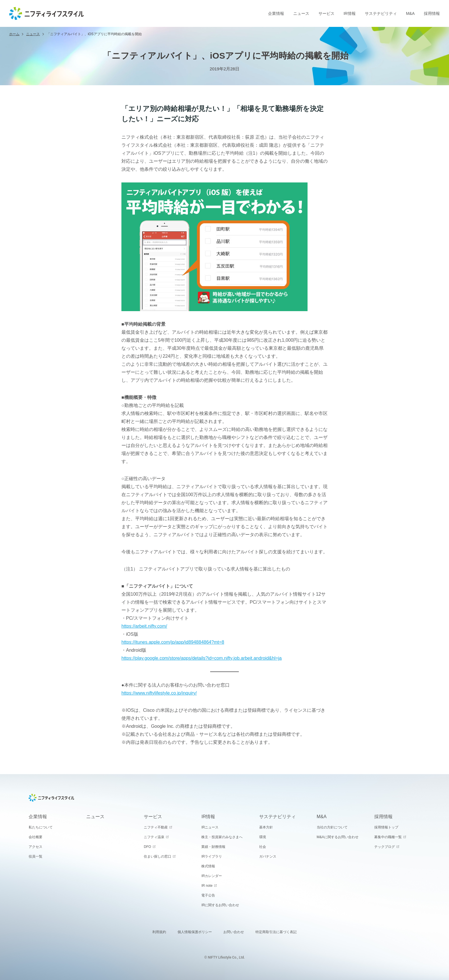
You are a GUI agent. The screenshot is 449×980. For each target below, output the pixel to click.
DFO (147, 847)
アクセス (36, 847)
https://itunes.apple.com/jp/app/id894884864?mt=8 (173, 642)
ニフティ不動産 (156, 827)
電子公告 (208, 895)
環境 (263, 837)
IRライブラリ (212, 856)
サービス (326, 13)
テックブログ (385, 847)
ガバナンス (268, 856)
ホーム (14, 34)
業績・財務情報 (213, 847)
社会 (263, 847)
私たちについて (41, 827)
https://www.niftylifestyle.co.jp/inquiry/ (159, 693)
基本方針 (266, 827)
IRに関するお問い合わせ (220, 905)
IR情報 (350, 13)
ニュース (301, 13)
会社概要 (36, 837)
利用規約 (159, 932)
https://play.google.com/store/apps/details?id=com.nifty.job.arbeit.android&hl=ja (202, 658)
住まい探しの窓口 (157, 856)
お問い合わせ (234, 932)
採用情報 (432, 13)
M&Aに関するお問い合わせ (338, 837)
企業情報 (276, 13)
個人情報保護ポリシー (195, 932)
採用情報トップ (386, 827)
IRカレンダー (212, 876)
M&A (410, 13)
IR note (207, 886)
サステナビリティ (381, 13)
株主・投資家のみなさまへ (222, 837)
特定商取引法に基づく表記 (276, 932)
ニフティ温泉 (154, 837)
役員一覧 (36, 856)
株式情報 (208, 866)
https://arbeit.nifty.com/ (144, 626)
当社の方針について (332, 827)
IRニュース (210, 827)
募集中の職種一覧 (388, 837)
